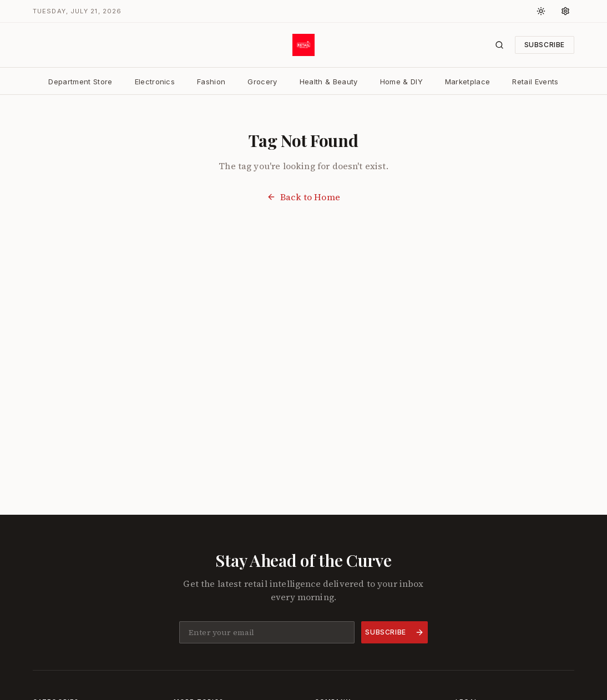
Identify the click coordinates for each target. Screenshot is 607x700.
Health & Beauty (329, 82)
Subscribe (545, 45)
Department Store (80, 82)
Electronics (155, 82)
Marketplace (468, 82)
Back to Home (303, 197)
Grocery (262, 82)
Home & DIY (401, 82)
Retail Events (535, 82)
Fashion (211, 82)
